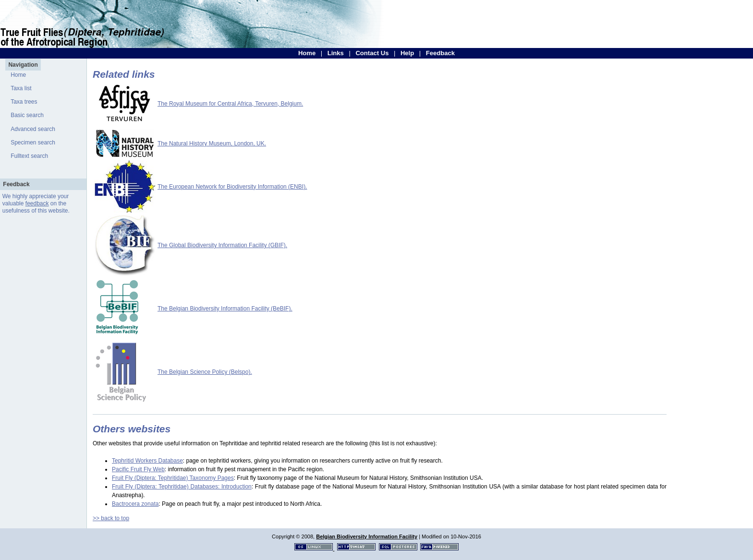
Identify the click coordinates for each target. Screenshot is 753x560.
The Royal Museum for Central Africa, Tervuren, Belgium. (230, 104)
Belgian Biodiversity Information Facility (367, 536)
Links (336, 53)
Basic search (27, 115)
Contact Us (372, 53)
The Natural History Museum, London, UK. (212, 143)
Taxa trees (24, 102)
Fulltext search (29, 156)
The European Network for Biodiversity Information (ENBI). (232, 187)
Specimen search (33, 143)
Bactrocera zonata (135, 504)
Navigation (23, 65)
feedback (37, 203)
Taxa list (21, 88)
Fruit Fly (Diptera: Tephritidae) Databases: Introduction (182, 487)
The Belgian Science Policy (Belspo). (205, 372)
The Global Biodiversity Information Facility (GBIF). (222, 245)
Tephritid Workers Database (147, 461)
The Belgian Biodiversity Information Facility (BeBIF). (225, 309)
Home (307, 53)
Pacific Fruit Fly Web (138, 469)
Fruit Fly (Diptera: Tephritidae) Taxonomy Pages (173, 478)
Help (407, 53)
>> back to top (111, 518)
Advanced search (33, 129)
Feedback (440, 53)
